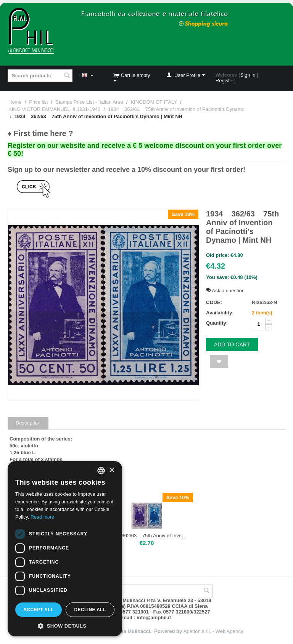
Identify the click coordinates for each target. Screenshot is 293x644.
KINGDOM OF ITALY (154, 102)
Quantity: (217, 323)
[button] (65, 625)
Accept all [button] (39, 610)
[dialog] (65, 549)
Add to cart (232, 344)
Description (28, 423)
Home (15, 102)
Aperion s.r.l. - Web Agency (213, 631)
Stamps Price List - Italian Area (89, 102)
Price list (38, 102)
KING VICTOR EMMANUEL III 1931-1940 (54, 109)
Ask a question (225, 291)
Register (225, 81)
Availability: (220, 313)
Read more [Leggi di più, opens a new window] (42, 517)
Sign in (248, 75)
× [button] (112, 470)
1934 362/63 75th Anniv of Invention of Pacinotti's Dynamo (176, 109)
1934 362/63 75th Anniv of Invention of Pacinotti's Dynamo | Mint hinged (147, 536)
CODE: (214, 302)
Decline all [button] (90, 610)
